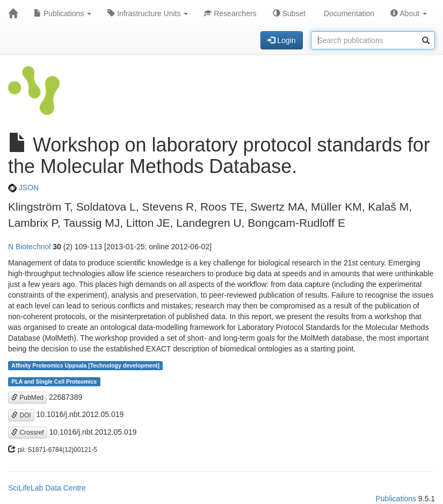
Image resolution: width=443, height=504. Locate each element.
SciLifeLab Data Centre (47, 488)
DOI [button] (21, 415)
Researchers (230, 13)
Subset (289, 13)
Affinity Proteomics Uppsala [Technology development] (85, 365)
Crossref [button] (28, 433)
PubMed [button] (27, 398)
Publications (63, 13)
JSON (23, 188)
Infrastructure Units (148, 13)
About (409, 13)
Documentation (348, 13)
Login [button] (281, 40)
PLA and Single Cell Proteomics (54, 381)
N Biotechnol (29, 247)
